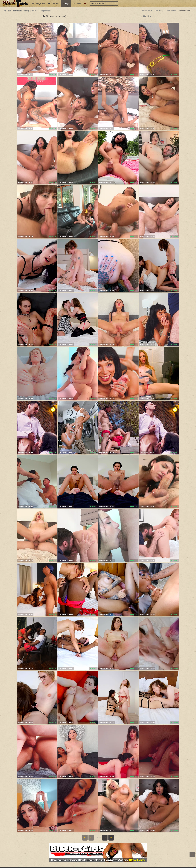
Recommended (185, 11)
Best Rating (159, 11)
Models (78, 3)
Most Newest (147, 11)
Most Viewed (171, 11)
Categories (38, 3)
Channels (54, 3)
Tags (66, 3)
